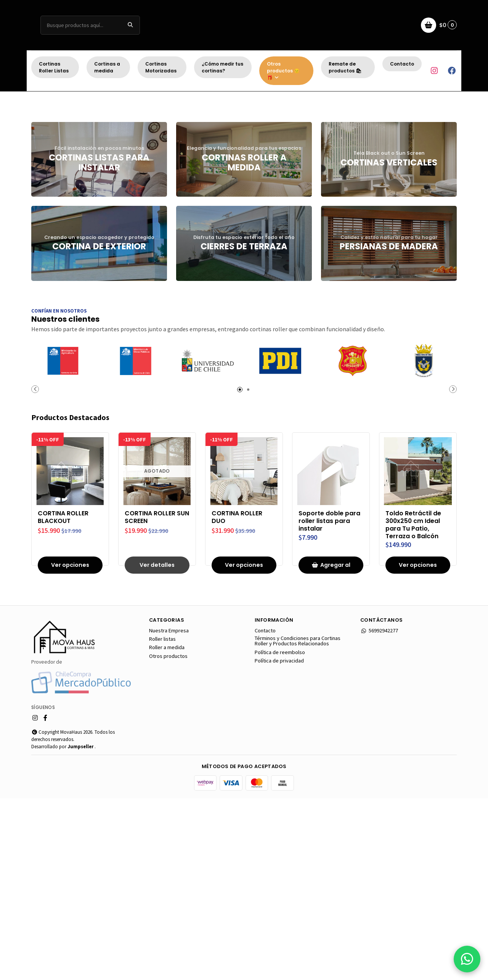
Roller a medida (167, 829)
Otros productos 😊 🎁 (283, 71)
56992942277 (379, 812)
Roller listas (162, 821)
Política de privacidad (279, 842)
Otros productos (168, 838)
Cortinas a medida (107, 67)
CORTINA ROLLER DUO (237, 699)
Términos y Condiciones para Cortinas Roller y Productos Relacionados (298, 823)
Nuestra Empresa (169, 812)
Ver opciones (70, 747)
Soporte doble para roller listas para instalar (329, 703)
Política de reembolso (280, 834)
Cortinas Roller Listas (54, 67)
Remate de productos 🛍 (345, 67)
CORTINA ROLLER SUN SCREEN (157, 699)
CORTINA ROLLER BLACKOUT (63, 699)
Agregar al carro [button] (331, 749)
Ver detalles (157, 747)
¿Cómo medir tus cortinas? (222, 67)
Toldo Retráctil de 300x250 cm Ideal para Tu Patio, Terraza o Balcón (413, 707)
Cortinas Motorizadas (161, 67)
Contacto (402, 64)
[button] (213, 257)
